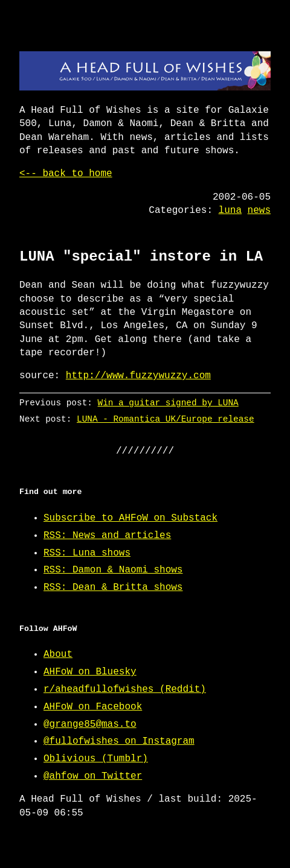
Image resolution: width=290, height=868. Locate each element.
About (58, 654)
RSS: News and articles (107, 536)
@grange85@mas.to (90, 724)
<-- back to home (66, 174)
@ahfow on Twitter (93, 776)
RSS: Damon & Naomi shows (113, 570)
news (259, 211)
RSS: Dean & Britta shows (113, 588)
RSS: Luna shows (87, 553)
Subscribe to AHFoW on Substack (130, 518)
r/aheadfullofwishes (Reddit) (125, 689)
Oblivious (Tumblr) (96, 759)
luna (230, 211)
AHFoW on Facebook (93, 707)
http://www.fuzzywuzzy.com (138, 376)
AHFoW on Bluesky (90, 672)
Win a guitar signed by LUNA (168, 403)
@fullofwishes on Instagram (119, 741)
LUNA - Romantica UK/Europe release (166, 419)
